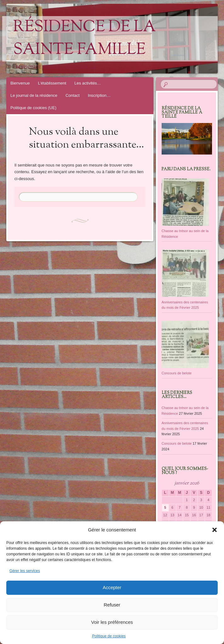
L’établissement (52, 83)
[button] (215, 530)
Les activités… (88, 83)
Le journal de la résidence (34, 95)
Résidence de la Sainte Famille (85, 39)
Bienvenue (20, 83)
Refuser (112, 605)
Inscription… (99, 95)
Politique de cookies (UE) (33, 108)
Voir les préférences (112, 622)
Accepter (112, 587)
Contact (73, 95)
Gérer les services (25, 571)
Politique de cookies (109, 636)
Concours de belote (177, 443)
